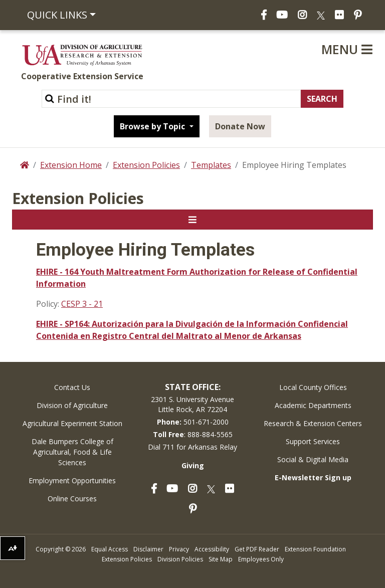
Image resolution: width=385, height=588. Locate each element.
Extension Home (71, 165)
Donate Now (240, 126)
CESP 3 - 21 (82, 304)
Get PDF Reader (257, 549)
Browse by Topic (153, 126)
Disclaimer (148, 549)
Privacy (179, 549)
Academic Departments (313, 405)
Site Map (221, 559)
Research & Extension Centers (313, 423)
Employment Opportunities (72, 480)
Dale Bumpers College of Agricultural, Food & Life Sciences (72, 452)
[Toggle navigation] (192, 220)
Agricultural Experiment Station (72, 423)
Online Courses (72, 499)
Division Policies (180, 559)
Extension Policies (146, 165)
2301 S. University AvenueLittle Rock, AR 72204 (192, 404)
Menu (347, 49)
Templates (211, 165)
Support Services (313, 441)
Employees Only (261, 559)
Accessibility (212, 549)
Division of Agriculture (72, 405)
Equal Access (110, 549)
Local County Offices (313, 387)
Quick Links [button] (57, 15)
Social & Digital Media (313, 459)
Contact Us (72, 387)
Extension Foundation (315, 549)
